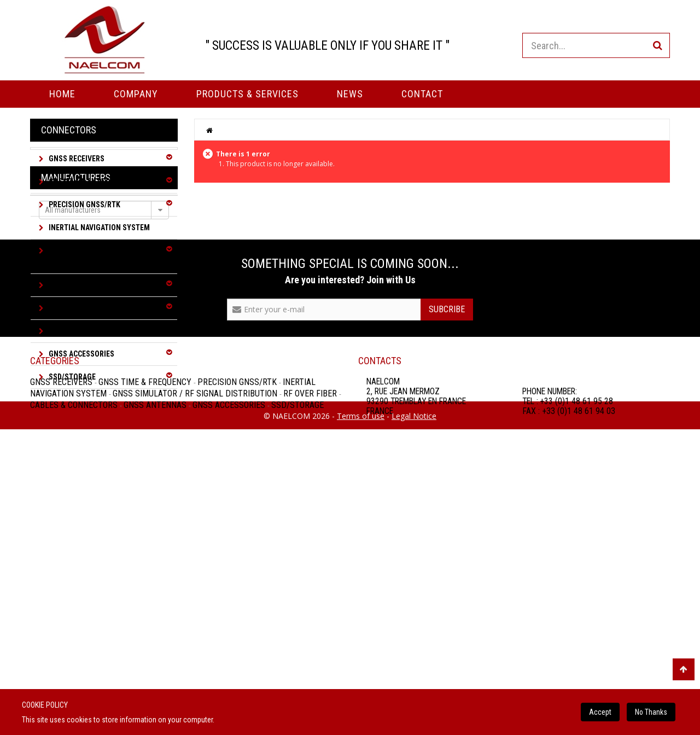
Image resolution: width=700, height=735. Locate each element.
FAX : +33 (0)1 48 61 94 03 (569, 679)
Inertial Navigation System (98, 227)
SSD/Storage (71, 377)
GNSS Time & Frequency (90, 182)
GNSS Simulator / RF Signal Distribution (94, 256)
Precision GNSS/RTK (84, 205)
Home (62, 94)
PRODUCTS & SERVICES (247, 94)
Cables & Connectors (87, 308)
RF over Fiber (72, 285)
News (350, 94)
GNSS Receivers (76, 159)
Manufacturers (76, 416)
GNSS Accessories (81, 354)
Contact (422, 94)
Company (136, 94)
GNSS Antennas (76, 331)
